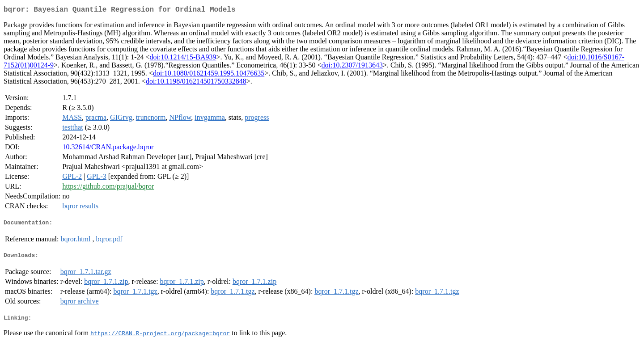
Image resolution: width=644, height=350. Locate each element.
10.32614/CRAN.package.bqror (108, 149)
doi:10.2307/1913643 (352, 67)
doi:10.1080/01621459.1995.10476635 (209, 75)
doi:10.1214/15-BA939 (183, 59)
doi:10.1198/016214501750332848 (196, 83)
